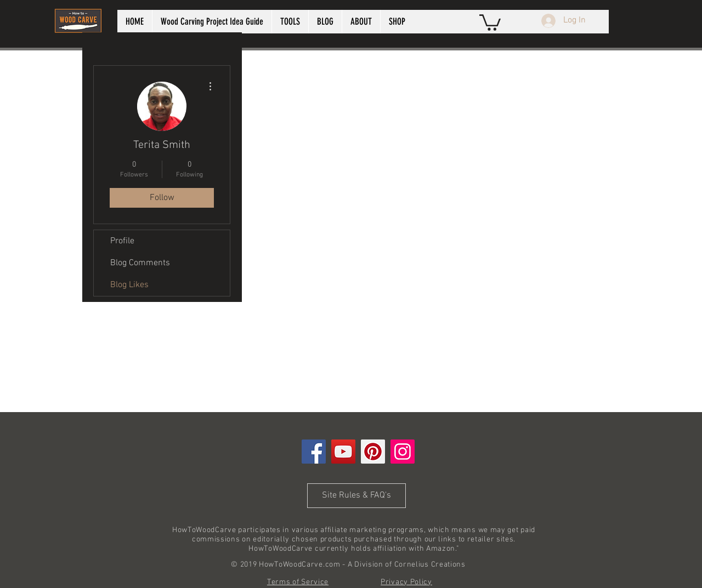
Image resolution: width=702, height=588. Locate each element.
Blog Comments (140, 263)
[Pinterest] (373, 452)
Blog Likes (129, 285)
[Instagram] (403, 452)
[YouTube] (343, 452)
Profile (122, 241)
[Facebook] (314, 452)
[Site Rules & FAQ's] (356, 496)
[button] (490, 22)
